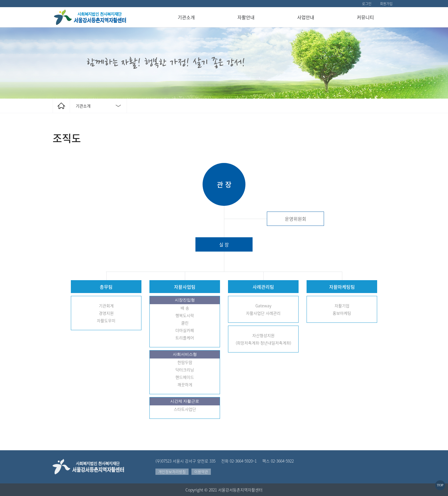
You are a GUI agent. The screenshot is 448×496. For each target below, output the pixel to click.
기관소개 (186, 17)
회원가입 (386, 4)
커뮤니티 (365, 17)
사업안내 (306, 17)
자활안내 (246, 17)
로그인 (367, 4)
